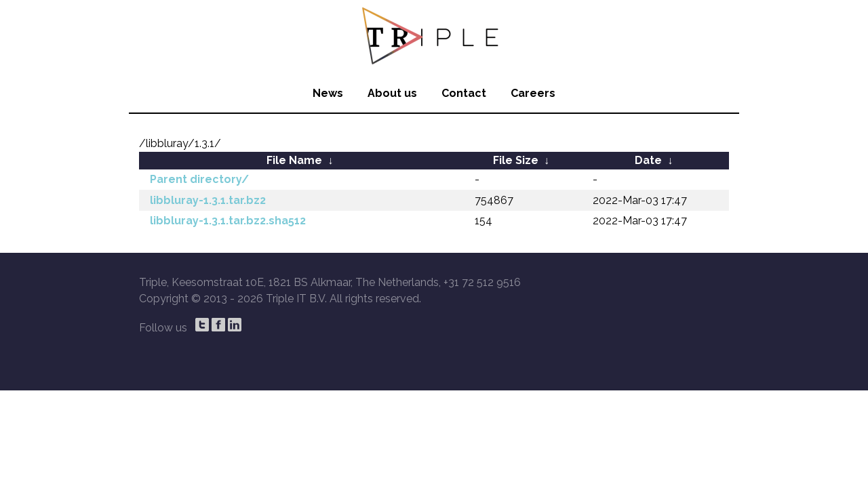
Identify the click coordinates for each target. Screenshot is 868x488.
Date (648, 160)
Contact (464, 93)
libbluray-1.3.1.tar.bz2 (208, 200)
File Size (516, 160)
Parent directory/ (199, 179)
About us (392, 93)
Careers (533, 93)
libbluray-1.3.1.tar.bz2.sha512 (228, 221)
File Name (294, 160)
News (328, 93)
